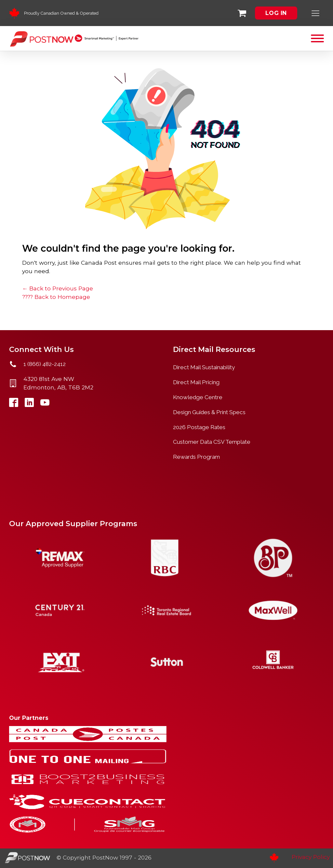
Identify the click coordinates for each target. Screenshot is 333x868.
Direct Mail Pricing (196, 382)
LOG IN (276, 13)
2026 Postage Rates (199, 427)
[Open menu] (317, 38)
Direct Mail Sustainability (204, 367)
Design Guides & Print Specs (209, 412)
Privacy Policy (311, 857)
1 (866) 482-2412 (45, 364)
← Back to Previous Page (58, 288)
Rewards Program (196, 457)
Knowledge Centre (198, 397)
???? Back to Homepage (56, 297)
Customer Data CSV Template (212, 442)
